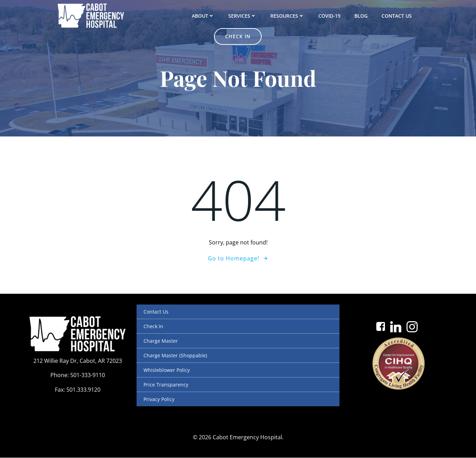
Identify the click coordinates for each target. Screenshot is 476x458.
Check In (153, 326)
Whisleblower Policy (167, 370)
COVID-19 (296, 15)
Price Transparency (166, 385)
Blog (327, 15)
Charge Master (161, 341)
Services (209, 15)
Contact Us (363, 15)
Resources (254, 15)
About (169, 15)
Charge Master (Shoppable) (175, 355)
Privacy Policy (159, 399)
